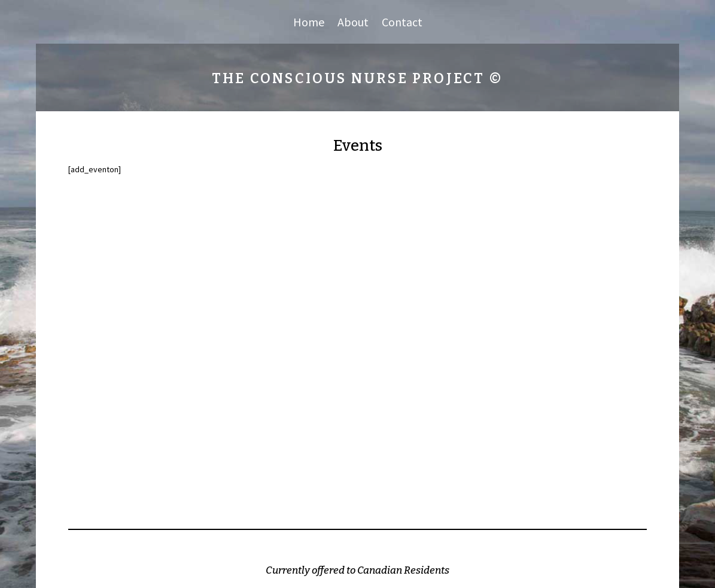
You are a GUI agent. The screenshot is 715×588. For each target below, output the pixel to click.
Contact (402, 24)
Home (309, 24)
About (353, 24)
